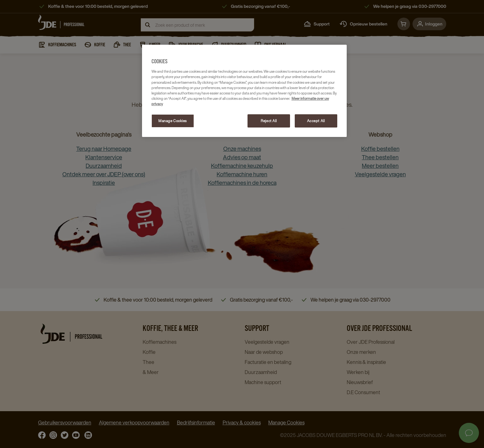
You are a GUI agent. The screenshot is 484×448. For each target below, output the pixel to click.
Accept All (316, 121)
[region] (244, 91)
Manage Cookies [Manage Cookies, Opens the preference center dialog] (173, 121)
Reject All (269, 121)
